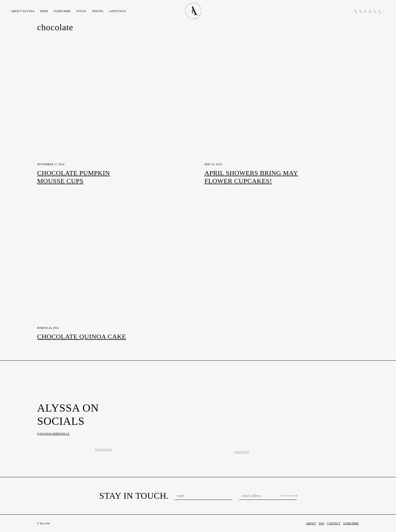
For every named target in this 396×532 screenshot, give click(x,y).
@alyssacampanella (53, 434)
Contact (334, 523)
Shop (44, 11)
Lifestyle (117, 11)
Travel (98, 11)
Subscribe (62, 11)
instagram (103, 449)
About (23, 11)
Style (81, 11)
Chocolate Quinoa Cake (82, 337)
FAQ (321, 523)
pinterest (242, 452)
